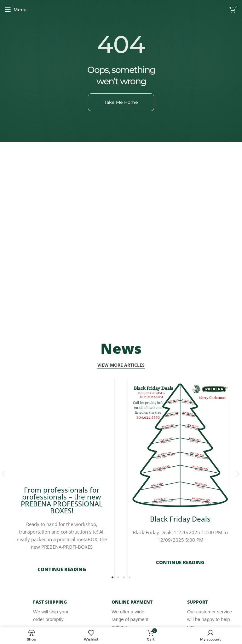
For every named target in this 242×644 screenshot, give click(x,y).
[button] (238, 470)
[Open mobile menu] (16, 9)
